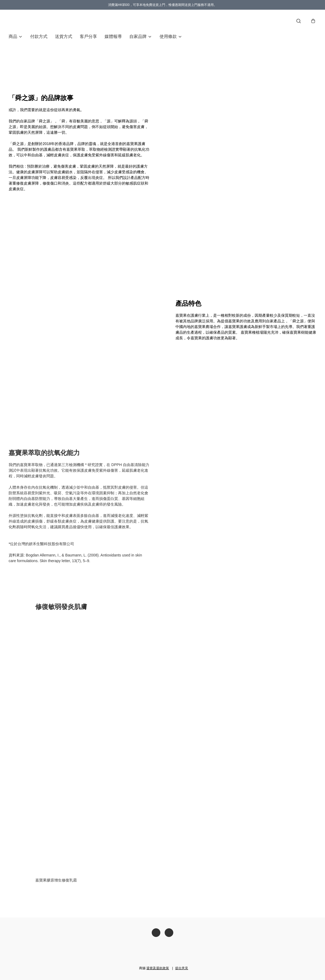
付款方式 (39, 36)
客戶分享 (88, 36)
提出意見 (182, 968)
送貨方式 (64, 36)
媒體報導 (113, 36)
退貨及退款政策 (158, 968)
